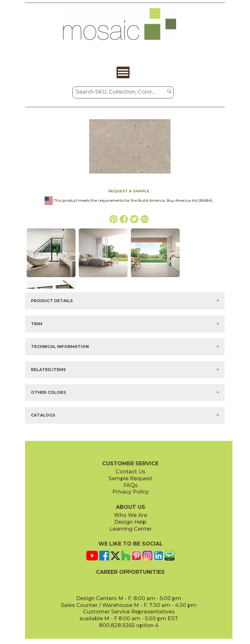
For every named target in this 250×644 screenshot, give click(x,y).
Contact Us (131, 472)
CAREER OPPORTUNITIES (130, 572)
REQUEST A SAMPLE (129, 191)
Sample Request (130, 478)
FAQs (131, 485)
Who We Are (131, 515)
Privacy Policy (131, 492)
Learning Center (131, 529)
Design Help (130, 522)
